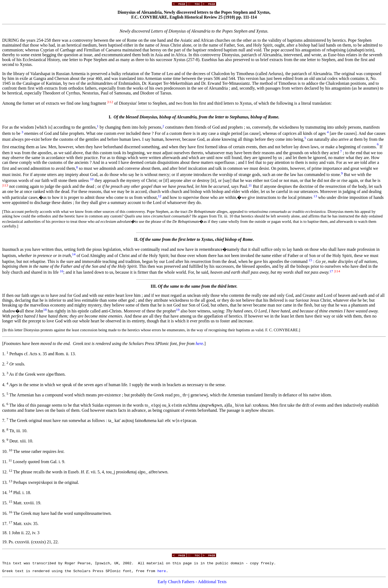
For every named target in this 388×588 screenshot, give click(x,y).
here (199, 344)
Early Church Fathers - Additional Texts (192, 583)
